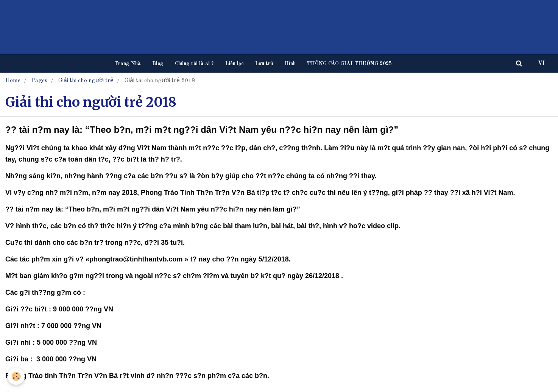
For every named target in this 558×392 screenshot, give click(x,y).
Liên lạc (235, 64)
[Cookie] (16, 376)
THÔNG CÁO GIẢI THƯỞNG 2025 (349, 64)
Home (13, 81)
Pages (39, 81)
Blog (158, 64)
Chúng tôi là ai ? (194, 64)
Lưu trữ (264, 64)
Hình (290, 64)
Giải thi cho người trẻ (86, 81)
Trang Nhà (128, 64)
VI (541, 64)
